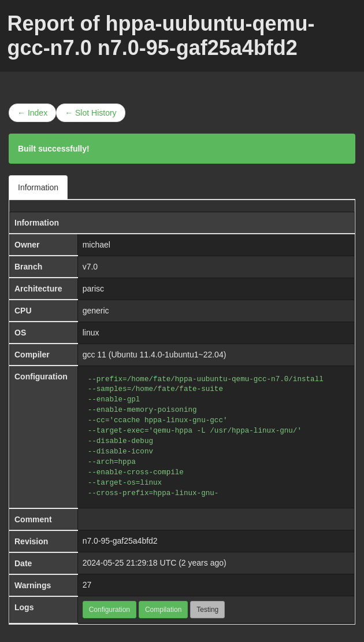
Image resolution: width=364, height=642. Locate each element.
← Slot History (90, 113)
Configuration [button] (109, 610)
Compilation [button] (163, 610)
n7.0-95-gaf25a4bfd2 (120, 541)
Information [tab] (38, 187)
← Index (32, 113)
